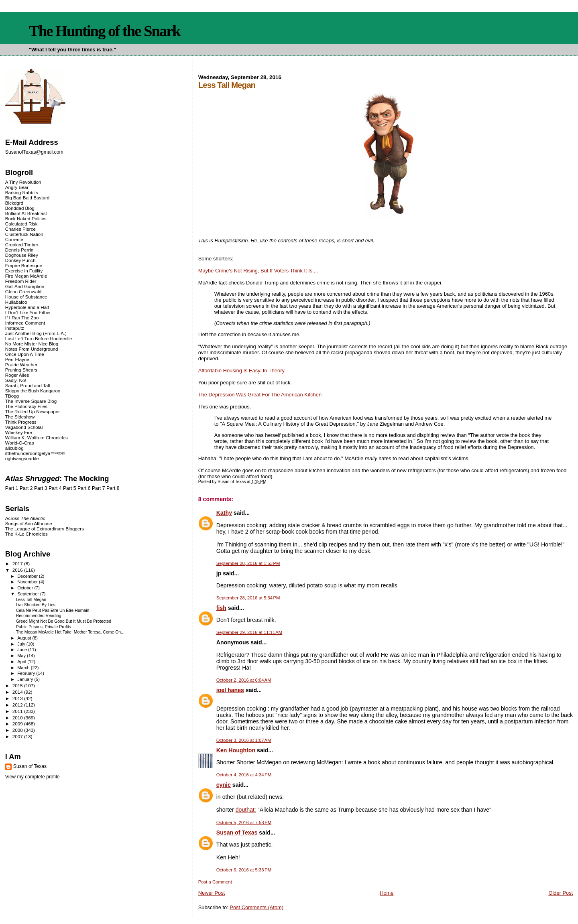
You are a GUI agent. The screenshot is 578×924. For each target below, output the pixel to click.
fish (221, 608)
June (23, 650)
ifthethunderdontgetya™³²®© (35, 453)
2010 (18, 718)
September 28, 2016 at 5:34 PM (248, 598)
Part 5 (70, 488)
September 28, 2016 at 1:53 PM (248, 563)
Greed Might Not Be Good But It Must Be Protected (64, 621)
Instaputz (15, 328)
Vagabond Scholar (24, 427)
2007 (18, 736)
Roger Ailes (17, 375)
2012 (18, 705)
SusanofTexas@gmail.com (34, 152)
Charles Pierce (20, 229)
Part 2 (26, 488)
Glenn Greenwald (23, 291)
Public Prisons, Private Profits (44, 627)
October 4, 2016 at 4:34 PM (244, 775)
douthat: (246, 810)
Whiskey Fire (19, 432)
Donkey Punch (20, 260)
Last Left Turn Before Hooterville (39, 338)
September (29, 594)
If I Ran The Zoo (22, 318)
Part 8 (113, 488)
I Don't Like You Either (28, 312)
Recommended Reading (39, 616)
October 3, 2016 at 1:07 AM (244, 740)
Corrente (14, 239)
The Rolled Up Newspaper (33, 411)
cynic (224, 785)
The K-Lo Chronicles (26, 534)
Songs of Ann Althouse (29, 523)
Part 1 (12, 488)
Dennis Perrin (19, 250)
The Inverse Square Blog (31, 401)
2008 (18, 730)
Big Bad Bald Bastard (27, 198)
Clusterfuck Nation (24, 234)
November (28, 582)
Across (25, 518)
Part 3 (41, 488)
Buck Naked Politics (26, 218)
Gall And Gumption (25, 286)
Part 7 (99, 488)
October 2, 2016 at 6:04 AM (244, 680)
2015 (18, 685)
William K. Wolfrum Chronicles (37, 438)
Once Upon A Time (25, 354)
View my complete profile (33, 777)
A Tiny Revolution (23, 182)
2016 (18, 570)
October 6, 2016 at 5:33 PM (244, 870)
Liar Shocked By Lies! (36, 605)
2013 (18, 698)
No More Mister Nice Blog (32, 344)
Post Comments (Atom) (256, 907)
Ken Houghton (236, 750)
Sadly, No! (16, 380)
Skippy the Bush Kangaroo (33, 391)
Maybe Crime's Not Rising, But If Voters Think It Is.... (258, 271)
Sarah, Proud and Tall (27, 385)
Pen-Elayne (17, 359)
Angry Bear (17, 187)
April (22, 662)
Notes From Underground (32, 349)
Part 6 (84, 488)
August (25, 638)
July (22, 644)
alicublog (14, 448)
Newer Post (212, 893)
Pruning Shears (21, 370)
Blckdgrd (14, 203)
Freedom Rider (21, 281)
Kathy (224, 513)
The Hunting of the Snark (105, 31)
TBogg (12, 396)
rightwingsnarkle (22, 458)
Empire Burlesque (24, 265)
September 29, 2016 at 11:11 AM (249, 632)
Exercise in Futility (24, 271)
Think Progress (21, 422)
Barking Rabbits (22, 192)
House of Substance (26, 297)
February (27, 673)
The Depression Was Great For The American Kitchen (260, 395)
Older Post (561, 893)
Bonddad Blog (20, 208)
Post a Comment (215, 882)
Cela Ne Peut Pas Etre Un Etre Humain (53, 610)
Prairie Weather (21, 365)
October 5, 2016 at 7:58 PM (244, 822)
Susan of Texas (237, 833)
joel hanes (230, 690)
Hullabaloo (16, 302)
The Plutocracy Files (26, 406)
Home (387, 893)
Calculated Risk (21, 224)
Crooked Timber (22, 245)
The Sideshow (20, 417)
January (26, 679)
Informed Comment (25, 323)
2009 (18, 724)
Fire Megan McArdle (26, 276)
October (26, 588)
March (24, 668)
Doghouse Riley (22, 255)
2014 (18, 692)
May (22, 656)
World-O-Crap (20, 443)
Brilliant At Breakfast (26, 213)
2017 (18, 564)
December (28, 576)
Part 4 (55, 488)
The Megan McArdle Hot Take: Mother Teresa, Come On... (70, 632)
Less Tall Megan (31, 600)
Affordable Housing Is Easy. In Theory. (242, 371)
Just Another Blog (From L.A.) (36, 333)
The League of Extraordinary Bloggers (45, 529)
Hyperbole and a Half (27, 307)
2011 (18, 711)
